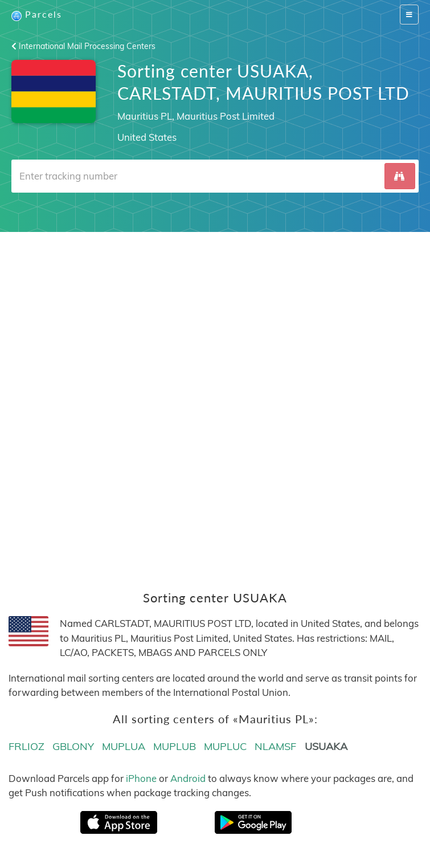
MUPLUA (124, 746)
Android (188, 778)
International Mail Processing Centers (83, 46)
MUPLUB (175, 746)
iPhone (141, 778)
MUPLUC (225, 746)
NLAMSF (275, 746)
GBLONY (73, 746)
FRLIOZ (26, 746)
